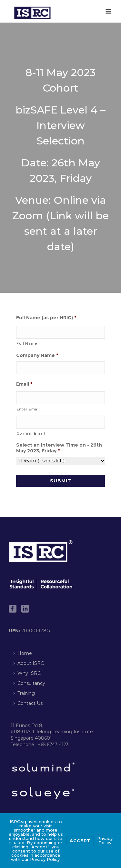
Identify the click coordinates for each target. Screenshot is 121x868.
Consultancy (29, 683)
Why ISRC (27, 673)
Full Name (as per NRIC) (46, 318)
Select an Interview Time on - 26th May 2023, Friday (59, 448)
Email (24, 384)
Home (23, 653)
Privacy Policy (105, 840)
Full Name (27, 343)
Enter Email (28, 409)
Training (24, 693)
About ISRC (29, 663)
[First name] (60, 332)
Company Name (37, 355)
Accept (80, 841)
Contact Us (28, 703)
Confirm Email (31, 433)
